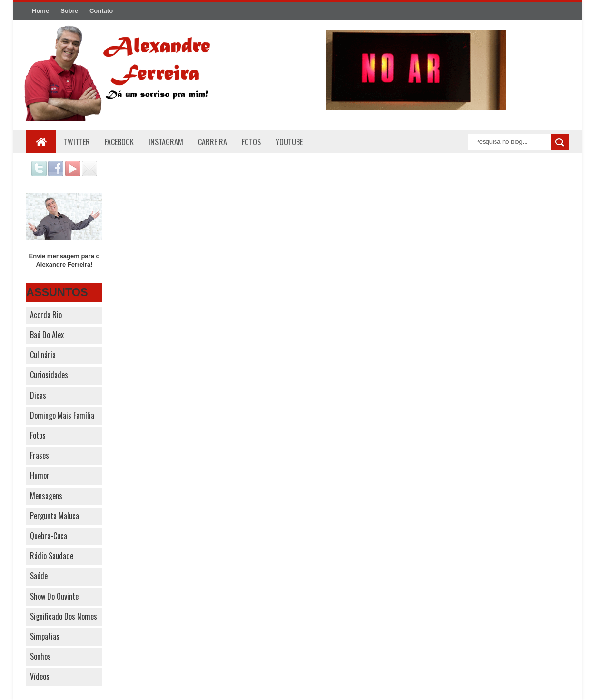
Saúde (39, 576)
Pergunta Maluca (55, 516)
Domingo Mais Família (62, 415)
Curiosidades (49, 375)
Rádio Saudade (52, 556)
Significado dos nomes (64, 616)
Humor (40, 475)
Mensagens (46, 496)
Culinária (43, 355)
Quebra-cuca (49, 536)
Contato (101, 11)
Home (40, 11)
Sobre (69, 11)
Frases (40, 455)
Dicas (38, 395)
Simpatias (45, 636)
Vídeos (40, 676)
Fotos (38, 435)
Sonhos (40, 656)
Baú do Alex (47, 335)
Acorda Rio (46, 315)
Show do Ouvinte (54, 596)
